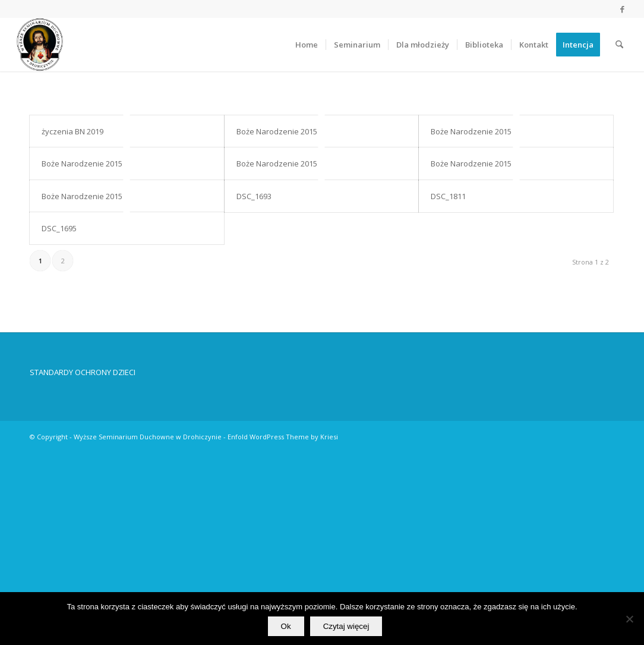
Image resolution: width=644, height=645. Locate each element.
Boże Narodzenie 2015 (277, 131)
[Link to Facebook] (622, 9)
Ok (286, 626)
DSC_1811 (448, 196)
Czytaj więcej (346, 626)
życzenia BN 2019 (72, 131)
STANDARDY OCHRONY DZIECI (83, 373)
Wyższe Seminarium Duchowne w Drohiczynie (148, 437)
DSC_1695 (59, 228)
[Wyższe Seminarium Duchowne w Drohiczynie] (40, 45)
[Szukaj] (619, 45)
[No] (629, 619)
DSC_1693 (254, 196)
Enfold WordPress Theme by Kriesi (283, 437)
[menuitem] (307, 45)
